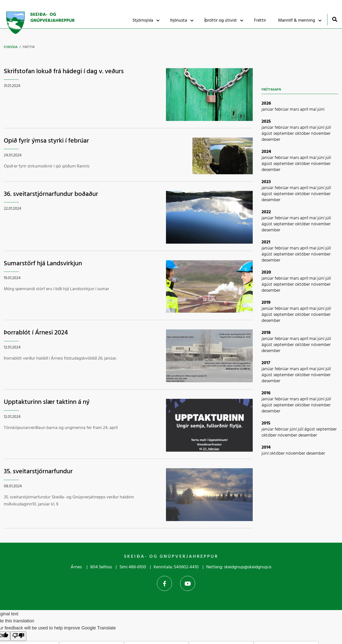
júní (321, 110)
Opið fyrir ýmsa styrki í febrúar (46, 141)
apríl (305, 110)
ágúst (267, 134)
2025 (266, 122)
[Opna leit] (335, 19)
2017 (266, 363)
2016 (266, 393)
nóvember (321, 134)
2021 (266, 242)
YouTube (188, 583)
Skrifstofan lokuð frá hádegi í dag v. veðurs (64, 72)
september (284, 134)
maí (313, 110)
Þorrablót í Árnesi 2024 (36, 333)
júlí (328, 128)
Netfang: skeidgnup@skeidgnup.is (239, 567)
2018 (266, 333)
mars (295, 110)
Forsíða (11, 47)
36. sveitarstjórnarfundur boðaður (51, 194)
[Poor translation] (18, 636)
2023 (266, 182)
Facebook (164, 583)
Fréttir (29, 47)
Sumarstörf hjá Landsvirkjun (43, 264)
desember (271, 140)
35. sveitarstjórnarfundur (38, 472)
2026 (266, 103)
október (303, 134)
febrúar (282, 110)
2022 (266, 212)
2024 (266, 152)
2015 (266, 423)
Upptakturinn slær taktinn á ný (47, 402)
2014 (266, 447)
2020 (266, 272)
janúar (268, 110)
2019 (266, 303)
